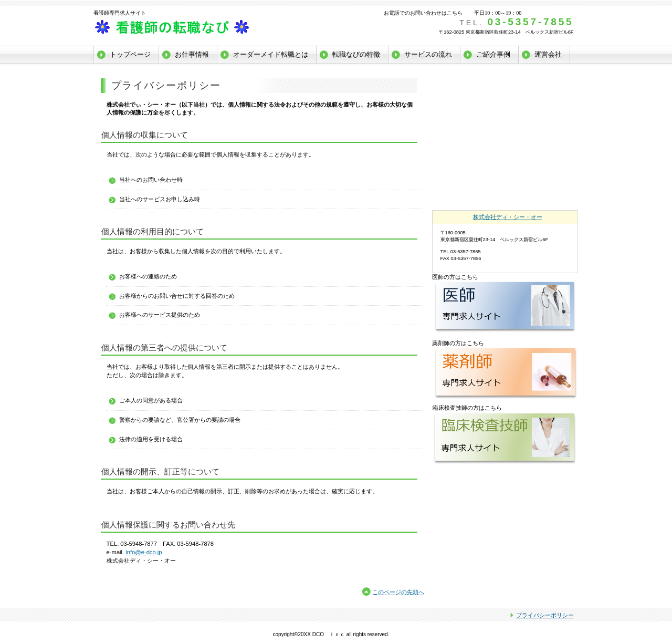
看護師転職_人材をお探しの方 (506, 140)
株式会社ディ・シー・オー (198, 28)
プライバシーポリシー (545, 615)
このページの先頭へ (398, 592)
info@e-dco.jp (144, 552)
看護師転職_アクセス (506, 185)
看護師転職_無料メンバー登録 (506, 95)
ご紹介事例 (493, 54)
